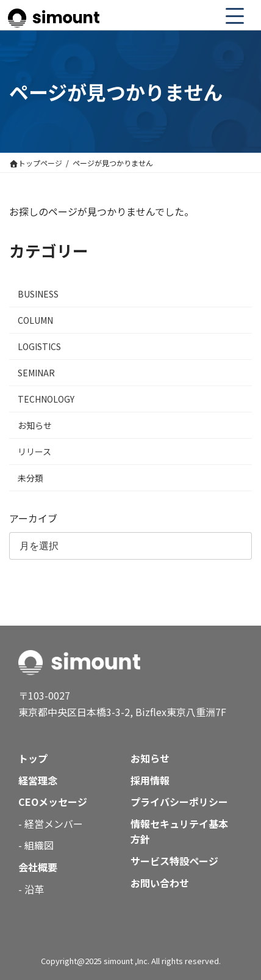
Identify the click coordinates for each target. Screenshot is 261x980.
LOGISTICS (39, 346)
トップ (33, 758)
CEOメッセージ (53, 802)
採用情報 (150, 780)
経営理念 (38, 780)
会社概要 (38, 867)
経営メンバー (54, 824)
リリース (34, 452)
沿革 (34, 889)
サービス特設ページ (174, 861)
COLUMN (35, 320)
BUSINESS (38, 294)
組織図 (39, 845)
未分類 (30, 478)
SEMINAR (36, 373)
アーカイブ (33, 518)
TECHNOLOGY (46, 399)
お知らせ (35, 425)
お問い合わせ (160, 883)
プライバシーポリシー (179, 802)
